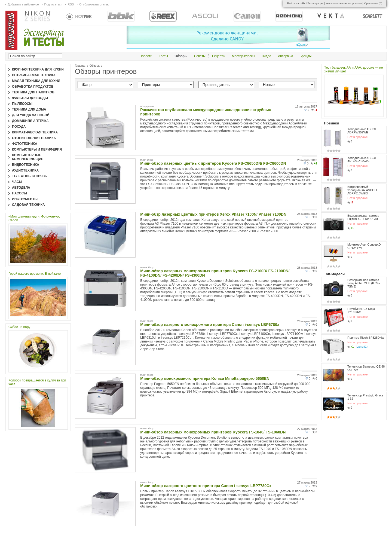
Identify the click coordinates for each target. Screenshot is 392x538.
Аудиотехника (25, 170)
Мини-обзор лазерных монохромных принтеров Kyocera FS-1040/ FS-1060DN (213, 432)
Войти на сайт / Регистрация (305, 3)
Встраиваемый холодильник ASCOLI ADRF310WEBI (362, 190)
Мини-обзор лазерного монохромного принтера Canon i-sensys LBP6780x (210, 325)
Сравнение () (373, 3)
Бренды (306, 56)
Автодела (21, 188)
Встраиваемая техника (34, 75)
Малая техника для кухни (36, 81)
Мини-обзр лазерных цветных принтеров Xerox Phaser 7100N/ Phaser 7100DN (213, 214)
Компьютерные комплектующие (28, 157)
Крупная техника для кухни (38, 69)
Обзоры (95, 66)
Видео (266, 56)
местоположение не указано (344, 3)
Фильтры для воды (30, 98)
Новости (146, 56)
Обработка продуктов (33, 87)
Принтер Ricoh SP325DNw (366, 338)
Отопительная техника (34, 138)
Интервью (286, 56)
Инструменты (25, 199)
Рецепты (219, 56)
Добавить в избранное (23, 4)
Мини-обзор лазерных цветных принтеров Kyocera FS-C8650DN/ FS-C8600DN (213, 163)
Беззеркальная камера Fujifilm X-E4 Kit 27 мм (363, 217)
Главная (81, 66)
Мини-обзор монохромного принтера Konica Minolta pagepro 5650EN (205, 378)
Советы (200, 56)
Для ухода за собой (31, 115)
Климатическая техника (35, 132)
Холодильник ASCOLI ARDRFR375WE (362, 160)
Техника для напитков (33, 92)
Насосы (19, 193)
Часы (17, 182)
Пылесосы (22, 104)
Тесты (163, 56)
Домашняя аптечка (30, 121)
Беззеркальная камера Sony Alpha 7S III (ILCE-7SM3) (364, 283)
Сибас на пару (19, 327)
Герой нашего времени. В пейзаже (35, 274)
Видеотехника (26, 165)
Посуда (19, 127)
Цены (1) (362, 347)
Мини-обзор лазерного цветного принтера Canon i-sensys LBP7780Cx (206, 486)
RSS (71, 4)
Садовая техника (28, 205)
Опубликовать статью (94, 4)
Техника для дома (29, 109)
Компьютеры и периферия (37, 149)
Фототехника (25, 144)
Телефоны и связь (30, 176)
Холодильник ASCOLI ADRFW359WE (362, 131)
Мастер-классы (244, 56)
